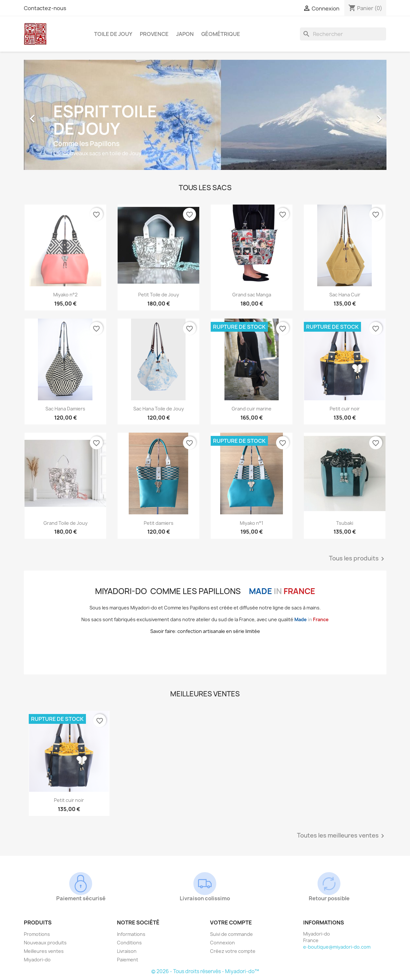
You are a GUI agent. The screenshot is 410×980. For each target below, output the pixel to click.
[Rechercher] (343, 34)
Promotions (37, 934)
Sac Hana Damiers (65, 409)
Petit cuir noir (345, 409)
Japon (185, 34)
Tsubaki (345, 523)
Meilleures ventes (44, 951)
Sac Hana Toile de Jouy (159, 409)
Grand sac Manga (252, 295)
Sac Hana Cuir (345, 295)
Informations (131, 934)
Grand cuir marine (252, 409)
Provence (154, 34)
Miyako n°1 (252, 523)
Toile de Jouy (113, 34)
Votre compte (231, 922)
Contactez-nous (45, 8)
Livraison (127, 951)
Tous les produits (358, 559)
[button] (51, 115)
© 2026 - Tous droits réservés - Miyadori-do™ (205, 971)
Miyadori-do (37, 960)
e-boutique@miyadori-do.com (337, 947)
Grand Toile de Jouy (66, 523)
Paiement (128, 960)
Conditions (129, 943)
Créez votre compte (233, 951)
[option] (205, 115)
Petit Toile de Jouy (159, 295)
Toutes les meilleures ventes (342, 836)
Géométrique (221, 34)
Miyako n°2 (65, 295)
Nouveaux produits (45, 943)
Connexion (222, 943)
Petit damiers (159, 523)
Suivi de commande (231, 934)
